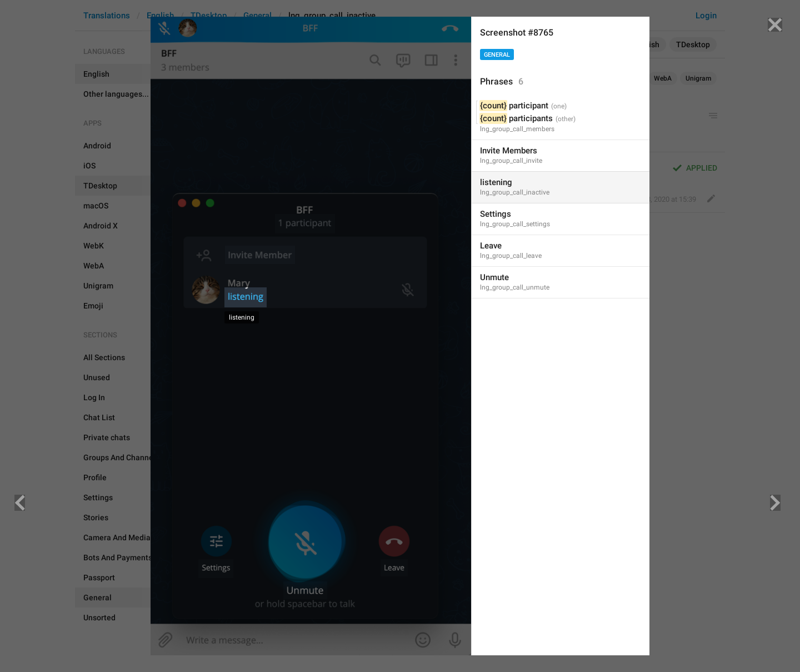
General (497, 55)
